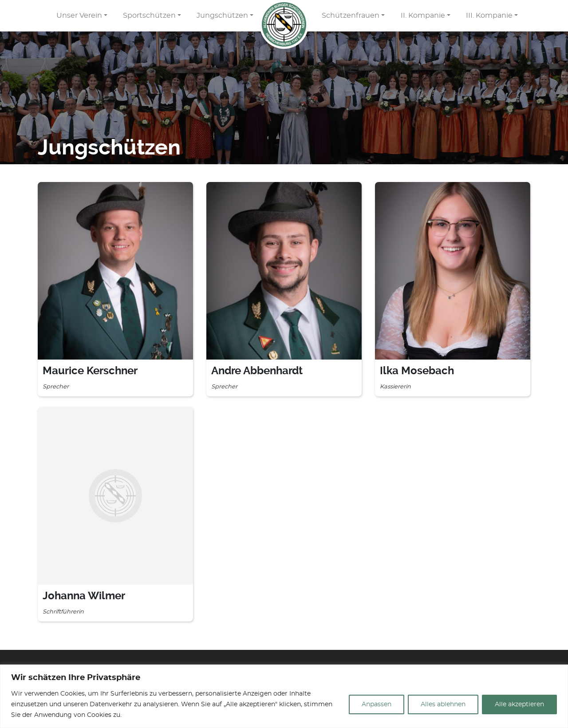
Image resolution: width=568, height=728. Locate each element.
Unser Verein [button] (79, 16)
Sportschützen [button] (149, 16)
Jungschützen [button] (222, 16)
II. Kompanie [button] (423, 16)
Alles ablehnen (443, 704)
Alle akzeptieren (519, 704)
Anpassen (377, 704)
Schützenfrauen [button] (351, 16)
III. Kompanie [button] (489, 16)
